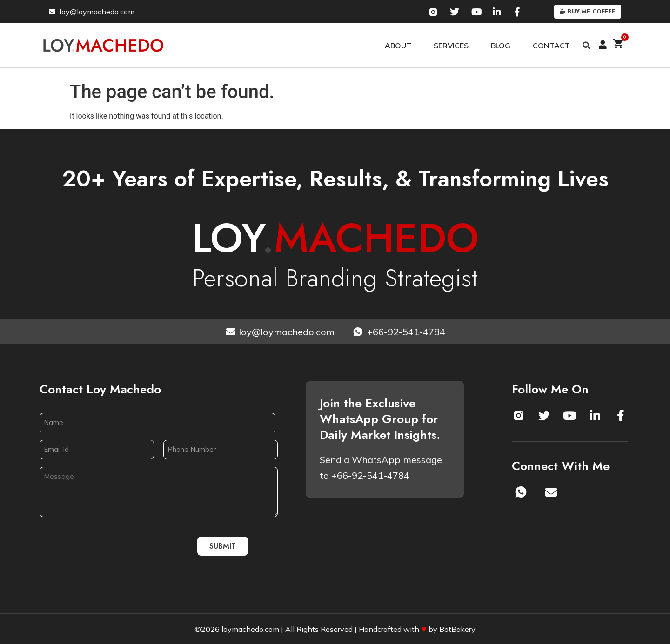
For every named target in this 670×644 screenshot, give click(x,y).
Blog (501, 46)
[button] (587, 46)
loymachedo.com (250, 629)
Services (451, 46)
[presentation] (110, 546)
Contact (551, 46)
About (398, 46)
